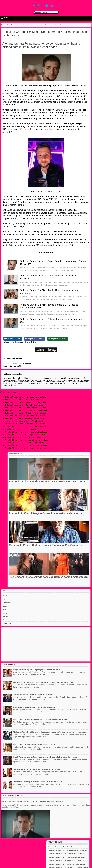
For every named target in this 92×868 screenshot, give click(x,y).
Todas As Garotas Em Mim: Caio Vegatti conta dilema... (67, 847)
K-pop (5, 606)
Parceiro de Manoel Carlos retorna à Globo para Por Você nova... (46, 545)
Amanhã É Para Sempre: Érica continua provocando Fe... (27, 445)
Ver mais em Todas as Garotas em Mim (17, 363)
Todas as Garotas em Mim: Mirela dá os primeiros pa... (67, 861)
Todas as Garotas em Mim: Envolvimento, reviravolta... (67, 864)
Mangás (5, 620)
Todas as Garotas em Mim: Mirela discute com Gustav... (26, 402)
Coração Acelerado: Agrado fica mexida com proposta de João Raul (36, 769)
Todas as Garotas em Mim (12, 366)
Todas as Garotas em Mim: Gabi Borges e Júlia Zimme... (26, 416)
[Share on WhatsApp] (58, 339)
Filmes (5, 610)
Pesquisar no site (40, 12)
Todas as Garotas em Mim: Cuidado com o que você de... (27, 410)
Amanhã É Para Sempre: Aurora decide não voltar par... (26, 448)
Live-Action (7, 623)
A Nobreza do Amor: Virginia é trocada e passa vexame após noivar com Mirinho (41, 720)
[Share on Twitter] (13, 339)
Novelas (6, 596)
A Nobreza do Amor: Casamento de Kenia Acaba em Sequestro (35, 707)
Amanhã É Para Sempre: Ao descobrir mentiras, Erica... (26, 437)
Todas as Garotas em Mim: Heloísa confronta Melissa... (26, 397)
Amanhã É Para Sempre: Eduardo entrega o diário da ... (26, 440)
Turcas (5, 599)
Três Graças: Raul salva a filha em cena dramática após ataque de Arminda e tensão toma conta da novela (50, 732)
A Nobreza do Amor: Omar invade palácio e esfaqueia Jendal (34, 745)
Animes (5, 617)
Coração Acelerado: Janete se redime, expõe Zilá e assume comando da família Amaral (43, 682)
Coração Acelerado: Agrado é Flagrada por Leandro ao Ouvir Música (37, 670)
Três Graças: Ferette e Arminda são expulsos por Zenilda (33, 695)
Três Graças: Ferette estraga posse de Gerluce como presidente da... (49, 577)
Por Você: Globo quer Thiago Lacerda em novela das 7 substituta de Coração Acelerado (32, 801)
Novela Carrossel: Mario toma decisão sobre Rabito (25, 421)
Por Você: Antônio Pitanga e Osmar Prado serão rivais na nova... (46, 513)
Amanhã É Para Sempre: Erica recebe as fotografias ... (26, 432)
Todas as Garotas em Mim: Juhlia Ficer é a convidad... (67, 854)
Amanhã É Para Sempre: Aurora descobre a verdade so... (27, 424)
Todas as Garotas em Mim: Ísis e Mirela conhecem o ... (26, 400)
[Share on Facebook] (35, 339)
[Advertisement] (46, 644)
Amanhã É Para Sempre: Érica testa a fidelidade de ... (25, 443)
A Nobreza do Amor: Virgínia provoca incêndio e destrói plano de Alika (37, 782)
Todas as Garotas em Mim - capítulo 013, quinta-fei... (25, 418)
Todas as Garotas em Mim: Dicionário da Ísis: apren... (25, 413)
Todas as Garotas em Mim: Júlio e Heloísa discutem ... (26, 405)
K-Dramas (6, 603)
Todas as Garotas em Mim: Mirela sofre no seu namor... (26, 408)
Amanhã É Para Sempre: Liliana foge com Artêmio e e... (26, 435)
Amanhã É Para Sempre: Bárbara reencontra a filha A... (26, 427)
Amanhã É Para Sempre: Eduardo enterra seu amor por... (27, 429)
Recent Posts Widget (14, 586)
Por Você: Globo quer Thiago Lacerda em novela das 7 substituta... (48, 481)
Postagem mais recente (40, 350)
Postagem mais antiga (52, 350)
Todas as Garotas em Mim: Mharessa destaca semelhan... (68, 850)
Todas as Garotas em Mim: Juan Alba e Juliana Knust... (67, 857)
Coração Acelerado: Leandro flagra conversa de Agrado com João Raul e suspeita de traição (45, 757)
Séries (5, 613)
